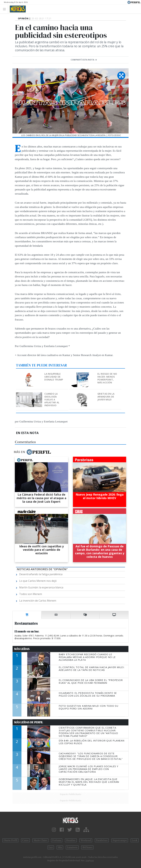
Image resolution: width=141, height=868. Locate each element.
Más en (32, 452)
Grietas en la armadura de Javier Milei (106, 397)
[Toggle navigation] (5, 9)
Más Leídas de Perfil (29, 722)
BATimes (87, 847)
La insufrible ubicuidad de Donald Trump (54, 377)
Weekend (86, 840)
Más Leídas (22, 649)
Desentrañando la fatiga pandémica (41, 574)
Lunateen (72, 847)
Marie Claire (40, 840)
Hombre (71, 840)
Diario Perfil (10, 840)
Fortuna (57, 840)
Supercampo (120, 840)
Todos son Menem (31, 594)
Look (135, 840)
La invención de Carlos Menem (38, 601)
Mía (60, 847)
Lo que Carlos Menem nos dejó (38, 581)
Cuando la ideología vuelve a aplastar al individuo (52, 400)
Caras (25, 840)
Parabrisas (102, 840)
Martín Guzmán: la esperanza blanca (41, 587)
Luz (51, 847)
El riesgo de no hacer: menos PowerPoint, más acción (107, 378)
